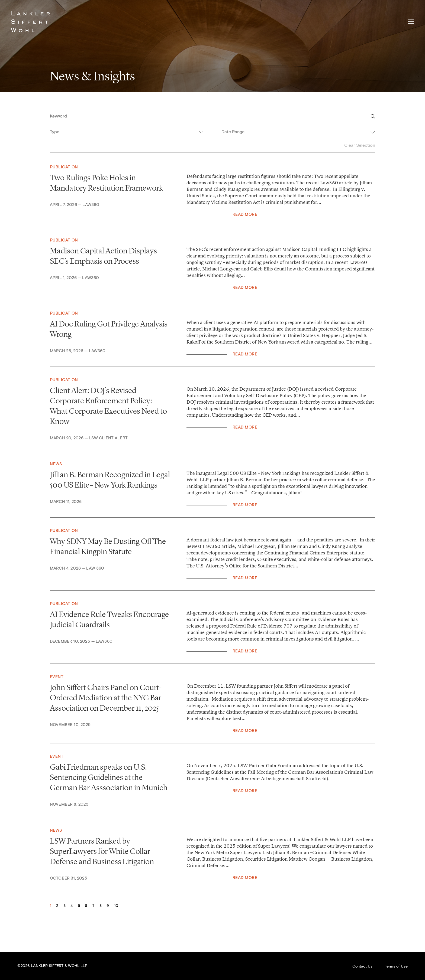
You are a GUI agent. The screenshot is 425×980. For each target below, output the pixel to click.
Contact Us (362, 966)
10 (116, 906)
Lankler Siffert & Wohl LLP (30, 22)
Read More (245, 215)
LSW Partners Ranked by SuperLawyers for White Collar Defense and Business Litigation (102, 851)
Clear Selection (360, 145)
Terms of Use (396, 966)
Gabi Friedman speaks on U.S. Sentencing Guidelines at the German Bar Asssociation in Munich (109, 777)
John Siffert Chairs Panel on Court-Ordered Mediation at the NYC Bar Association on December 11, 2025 (106, 698)
